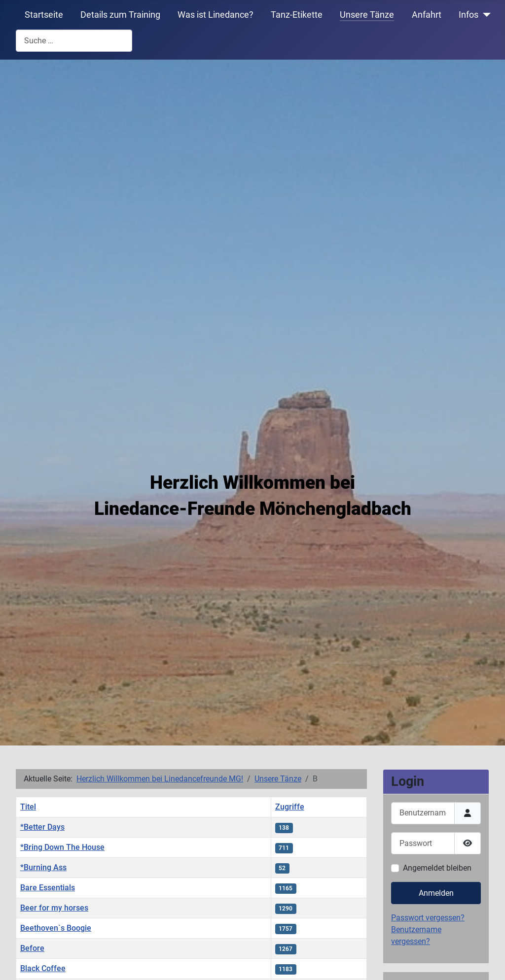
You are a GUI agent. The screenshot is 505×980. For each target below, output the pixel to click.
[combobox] (74, 41)
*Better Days (42, 827)
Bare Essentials (48, 888)
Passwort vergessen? (428, 918)
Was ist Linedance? (216, 15)
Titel (28, 807)
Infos (469, 15)
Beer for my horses (54, 908)
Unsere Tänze (367, 15)
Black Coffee (43, 968)
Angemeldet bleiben (437, 868)
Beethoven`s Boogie (56, 928)
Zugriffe (290, 807)
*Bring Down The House (62, 847)
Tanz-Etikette (297, 15)
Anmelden (436, 893)
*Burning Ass (43, 867)
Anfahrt (427, 15)
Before (32, 948)
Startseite (44, 15)
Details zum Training (120, 15)
